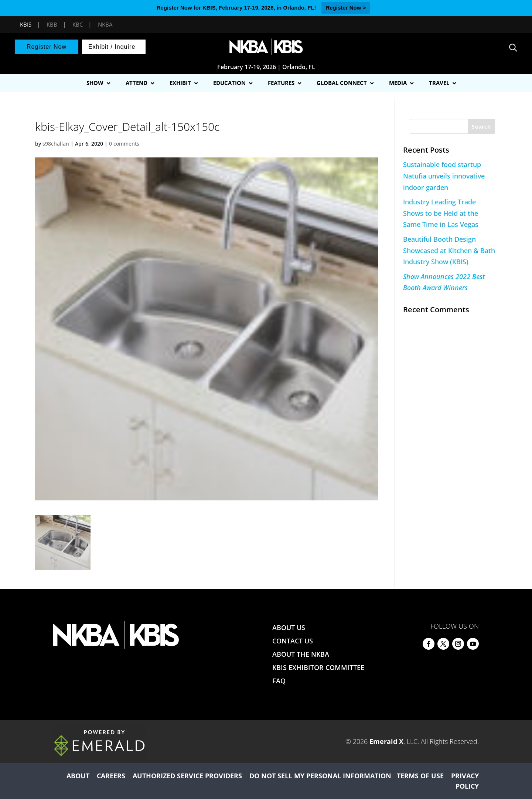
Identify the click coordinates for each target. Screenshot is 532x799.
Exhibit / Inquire (112, 47)
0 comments (124, 144)
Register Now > (346, 8)
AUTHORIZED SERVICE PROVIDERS (187, 776)
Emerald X (386, 741)
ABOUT (78, 776)
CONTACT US (293, 641)
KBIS (26, 24)
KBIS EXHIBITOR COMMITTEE (318, 667)
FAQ (279, 681)
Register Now (47, 47)
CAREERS (111, 776)
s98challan (56, 144)
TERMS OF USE (420, 776)
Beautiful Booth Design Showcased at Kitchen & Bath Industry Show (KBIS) (449, 250)
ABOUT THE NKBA (301, 654)
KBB (52, 24)
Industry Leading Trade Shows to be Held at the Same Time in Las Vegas (441, 213)
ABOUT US (289, 628)
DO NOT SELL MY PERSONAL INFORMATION (320, 776)
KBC (78, 24)
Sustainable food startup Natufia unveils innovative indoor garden (444, 176)
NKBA (105, 24)
